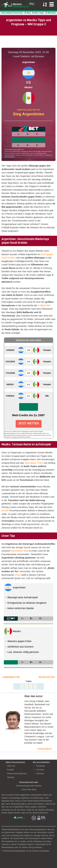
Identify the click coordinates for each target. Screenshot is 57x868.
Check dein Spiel (29, 790)
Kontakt (10, 770)
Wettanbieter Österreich (12, 13)
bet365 (5, 510)
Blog (28, 13)
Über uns (11, 766)
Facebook (39, 766)
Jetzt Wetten (29, 423)
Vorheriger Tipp (11, 677)
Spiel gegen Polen (34, 463)
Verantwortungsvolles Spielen (29, 786)
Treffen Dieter (45, 749)
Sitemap (11, 777)
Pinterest (39, 773)
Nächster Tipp (47, 677)
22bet (18, 575)
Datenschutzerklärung (17, 773)
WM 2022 (52, 13)
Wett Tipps (39, 13)
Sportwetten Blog (20, 551)
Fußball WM (44, 305)
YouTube (39, 770)
